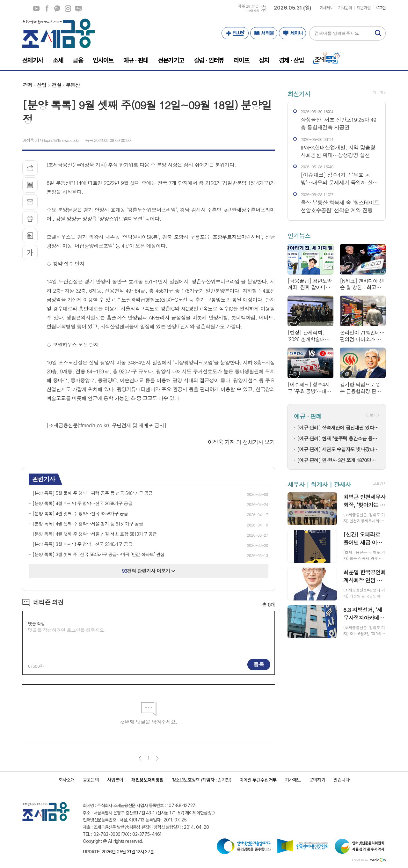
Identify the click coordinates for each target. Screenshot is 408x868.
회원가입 (364, 8)
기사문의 (345, 8)
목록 (30, 185)
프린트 (30, 219)
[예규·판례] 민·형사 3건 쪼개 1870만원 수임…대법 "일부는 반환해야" (338, 460)
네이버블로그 (78, 9)
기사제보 (326, 8)
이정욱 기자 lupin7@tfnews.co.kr (51, 140)
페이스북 (47, 9)
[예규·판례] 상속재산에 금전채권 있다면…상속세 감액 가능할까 (338, 427)
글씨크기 (30, 253)
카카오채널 (57, 9)
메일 (30, 202)
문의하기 (317, 780)
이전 (140, 758)
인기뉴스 (299, 236)
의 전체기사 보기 (241, 442)
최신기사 (299, 94)
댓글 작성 (36, 624)
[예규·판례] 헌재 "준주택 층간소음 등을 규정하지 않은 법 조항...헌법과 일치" (338, 438)
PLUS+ (235, 33)
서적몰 (264, 33)
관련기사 (44, 479)
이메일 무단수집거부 (258, 780)
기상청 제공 (252, 11)
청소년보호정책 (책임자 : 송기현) (201, 780)
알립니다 (341, 780)
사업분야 (115, 780)
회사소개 (67, 780)
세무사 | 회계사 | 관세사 (319, 484)
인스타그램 (68, 9)
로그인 (381, 8)
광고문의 (91, 780)
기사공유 (30, 168)
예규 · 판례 (308, 416)
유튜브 (36, 9)
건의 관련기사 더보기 (149, 571)
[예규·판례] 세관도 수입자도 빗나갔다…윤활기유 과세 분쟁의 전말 (338, 449)
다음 (157, 758)
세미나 (292, 33)
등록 (259, 664)
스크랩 (30, 236)
